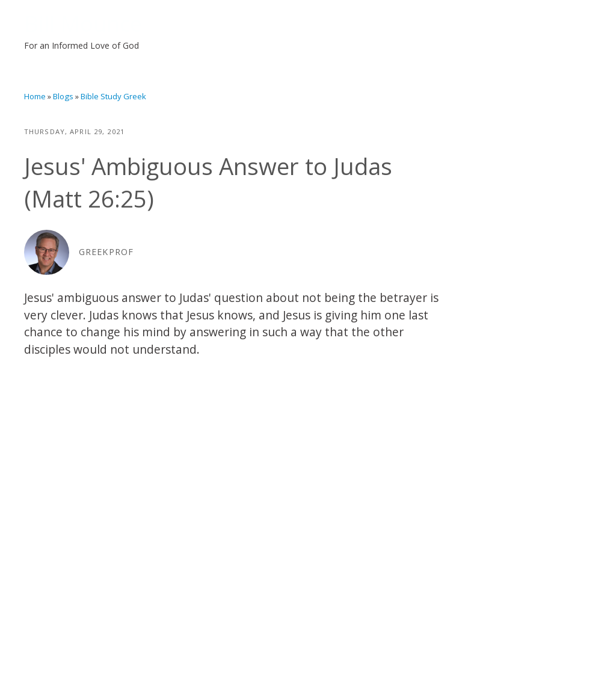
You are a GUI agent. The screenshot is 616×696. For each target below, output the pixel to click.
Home (35, 96)
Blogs (63, 96)
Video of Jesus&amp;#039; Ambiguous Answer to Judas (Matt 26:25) (236, 492)
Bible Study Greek (113, 96)
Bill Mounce (83, 24)
